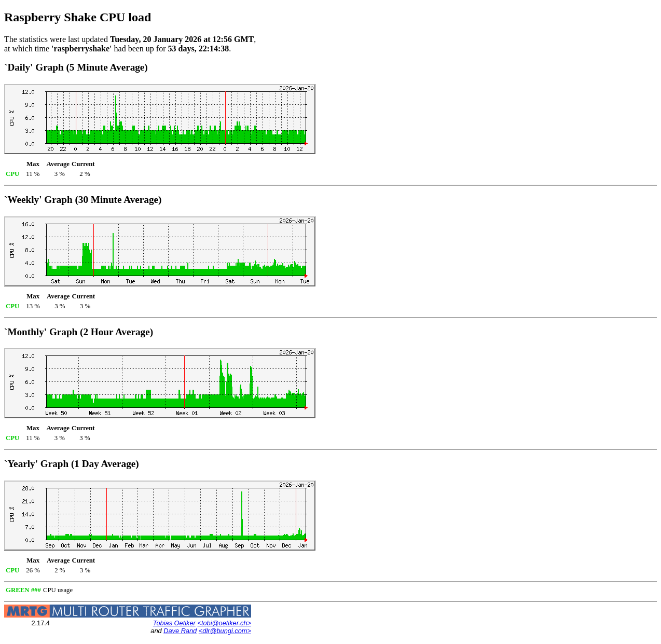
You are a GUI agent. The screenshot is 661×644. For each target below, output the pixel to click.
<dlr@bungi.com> (225, 631)
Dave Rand (180, 631)
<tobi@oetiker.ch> (224, 623)
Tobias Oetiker (174, 623)
